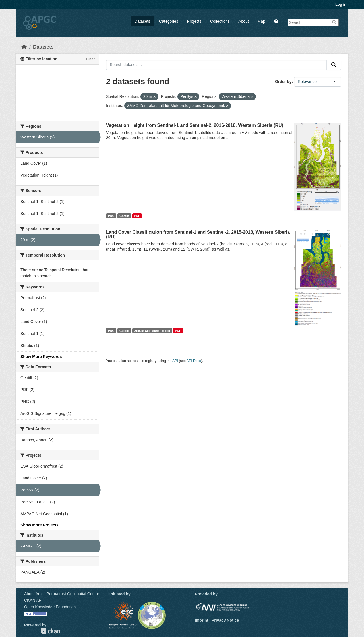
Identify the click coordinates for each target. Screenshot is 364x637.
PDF (137, 216)
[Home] (24, 47)
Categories (169, 21)
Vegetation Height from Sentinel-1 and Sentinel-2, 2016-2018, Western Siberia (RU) (195, 125)
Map (261, 21)
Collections (220, 21)
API (175, 361)
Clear (90, 59)
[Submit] (334, 65)
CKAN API (33, 600)
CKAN (50, 631)
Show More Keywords (41, 357)
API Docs (194, 361)
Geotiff (124, 216)
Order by (283, 82)
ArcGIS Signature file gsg (152, 331)
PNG (111, 216)
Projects (194, 21)
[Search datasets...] (216, 65)
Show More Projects (40, 525)
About (244, 21)
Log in (341, 4)
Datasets (142, 21)
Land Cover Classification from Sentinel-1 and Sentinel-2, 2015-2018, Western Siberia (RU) (198, 234)
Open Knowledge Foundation (50, 607)
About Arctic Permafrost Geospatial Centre (62, 594)
